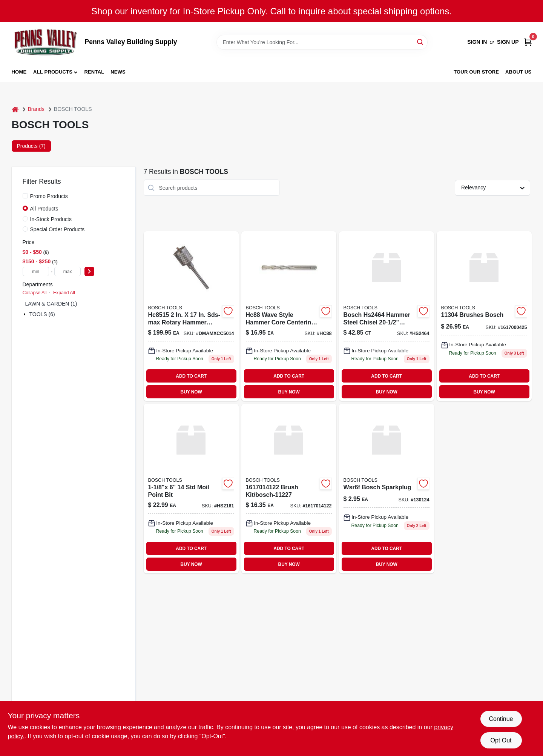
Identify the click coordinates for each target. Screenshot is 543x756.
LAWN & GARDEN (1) (51, 304)
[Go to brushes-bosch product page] (484, 316)
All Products (53, 72)
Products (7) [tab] (31, 146)
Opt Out (501, 740)
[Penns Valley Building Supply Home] (46, 42)
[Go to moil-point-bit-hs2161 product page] (191, 489)
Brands (36, 109)
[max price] (67, 271)
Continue (501, 719)
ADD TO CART (191, 376)
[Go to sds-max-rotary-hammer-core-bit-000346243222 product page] (191, 316)
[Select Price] (89, 271)
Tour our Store (476, 72)
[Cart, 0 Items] (528, 42)
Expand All (64, 293)
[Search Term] (322, 42)
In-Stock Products (51, 219)
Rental (94, 72)
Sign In (477, 42)
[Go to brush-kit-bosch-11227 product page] (289, 489)
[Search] (421, 42)
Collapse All (35, 293)
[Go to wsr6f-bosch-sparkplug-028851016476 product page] (387, 489)
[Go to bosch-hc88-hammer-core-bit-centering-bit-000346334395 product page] (289, 316)
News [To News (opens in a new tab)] (118, 72)
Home (19, 72)
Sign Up (508, 42)
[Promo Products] (25, 196)
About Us (518, 72)
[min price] (36, 271)
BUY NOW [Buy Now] (191, 392)
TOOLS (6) (42, 314)
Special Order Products (58, 229)
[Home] (15, 109)
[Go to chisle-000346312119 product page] (387, 316)
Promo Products (49, 196)
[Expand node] (25, 314)
